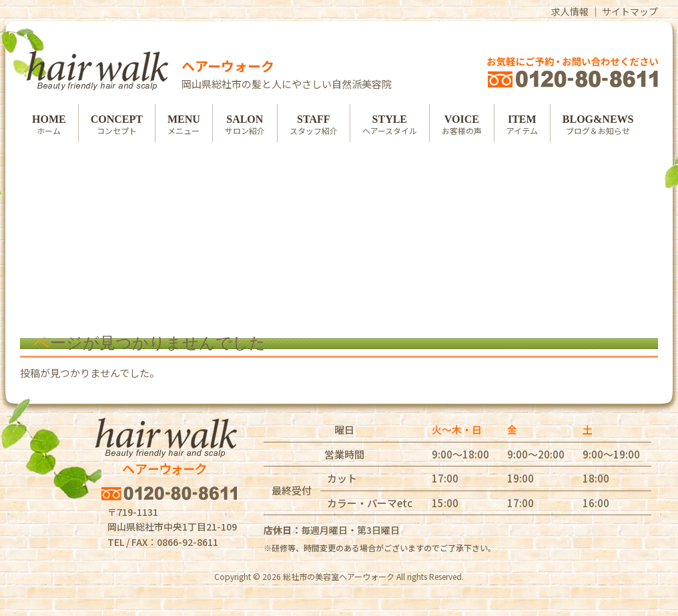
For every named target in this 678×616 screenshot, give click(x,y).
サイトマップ (630, 11)
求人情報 (570, 11)
